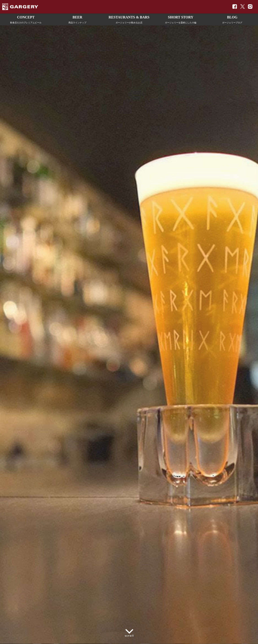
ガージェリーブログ (232, 19)
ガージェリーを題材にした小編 (181, 19)
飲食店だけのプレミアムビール (26, 19)
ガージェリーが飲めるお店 (129, 19)
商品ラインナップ (77, 19)
